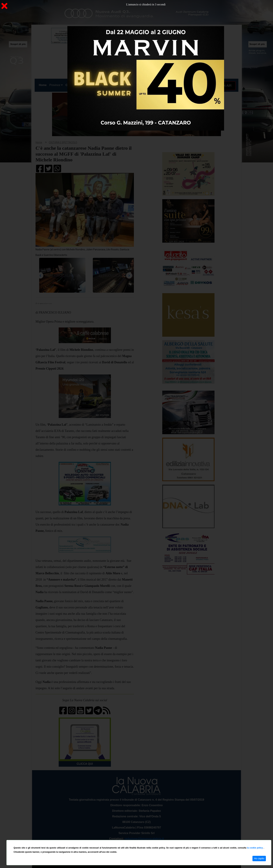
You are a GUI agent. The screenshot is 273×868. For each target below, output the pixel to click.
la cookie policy (255, 848)
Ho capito (259, 858)
